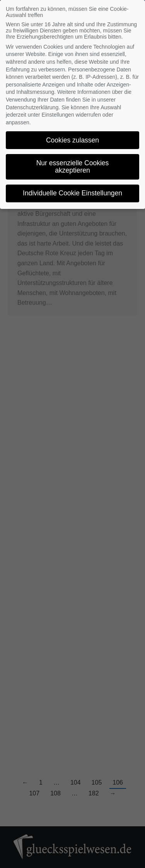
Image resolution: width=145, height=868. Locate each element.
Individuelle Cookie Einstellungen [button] (72, 193)
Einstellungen (58, 115)
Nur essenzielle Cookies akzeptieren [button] (73, 167)
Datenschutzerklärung (32, 107)
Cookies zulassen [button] (72, 140)
